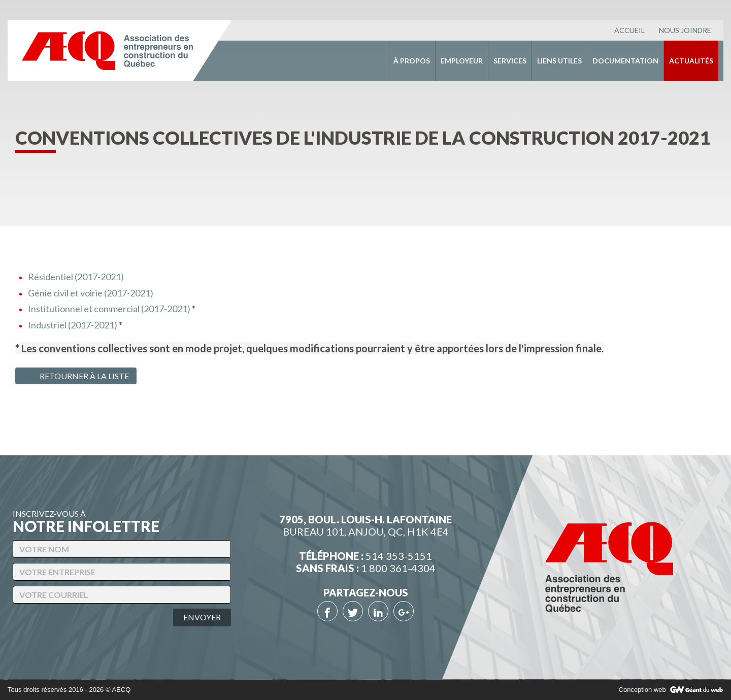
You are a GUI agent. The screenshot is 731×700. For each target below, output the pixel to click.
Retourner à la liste (75, 376)
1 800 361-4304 (398, 568)
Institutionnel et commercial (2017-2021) (109, 309)
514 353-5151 (399, 556)
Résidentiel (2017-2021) (76, 277)
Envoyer (202, 617)
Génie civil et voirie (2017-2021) (91, 293)
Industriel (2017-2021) (73, 325)
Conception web (642, 690)
